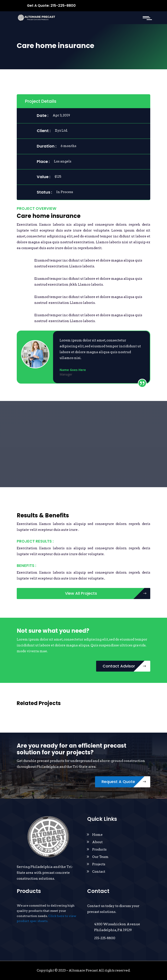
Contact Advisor (119, 666)
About (97, 842)
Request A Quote (118, 782)
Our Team (100, 857)
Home (97, 835)
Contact (99, 872)
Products (99, 849)
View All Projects (81, 593)
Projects (99, 864)
